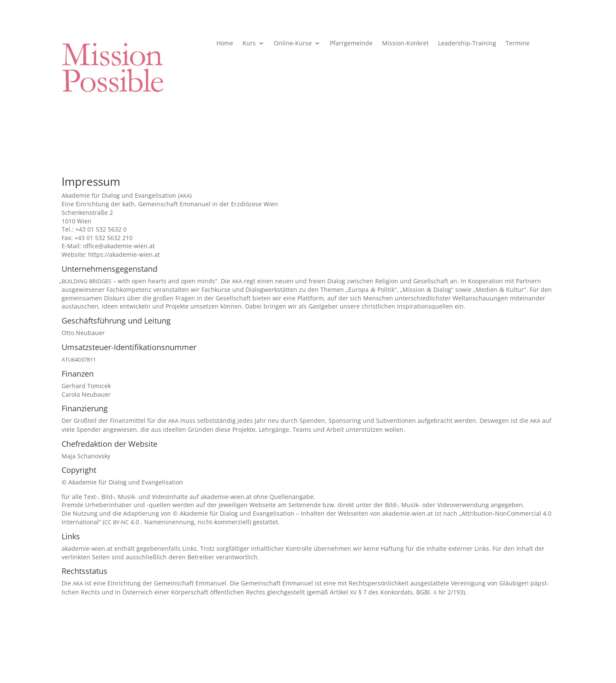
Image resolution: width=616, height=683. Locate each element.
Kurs (249, 44)
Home (225, 44)
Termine (518, 44)
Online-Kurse (293, 44)
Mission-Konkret (405, 44)
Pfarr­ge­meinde (351, 44)
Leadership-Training (467, 44)
